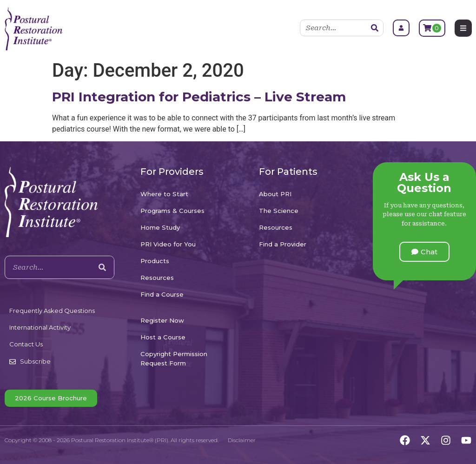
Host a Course (163, 337)
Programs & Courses (172, 211)
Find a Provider (283, 244)
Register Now (162, 320)
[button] (424, 252)
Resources (157, 278)
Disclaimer (242, 440)
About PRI (275, 194)
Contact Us (26, 344)
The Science (279, 211)
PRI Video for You (168, 244)
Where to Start (164, 194)
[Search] (375, 28)
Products (155, 261)
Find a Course (162, 294)
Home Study (160, 227)
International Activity (40, 327)
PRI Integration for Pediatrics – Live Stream (199, 97)
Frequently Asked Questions (52, 311)
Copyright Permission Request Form (174, 358)
